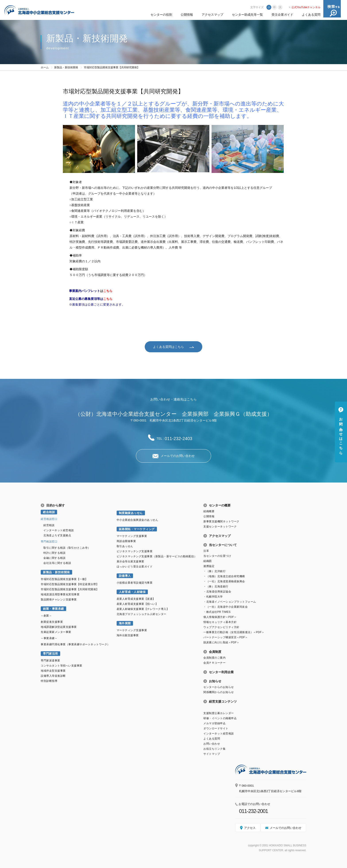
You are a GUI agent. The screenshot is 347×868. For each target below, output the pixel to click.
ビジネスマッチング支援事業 (135, 551)
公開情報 (187, 15)
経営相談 (49, 525)
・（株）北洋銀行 (214, 571)
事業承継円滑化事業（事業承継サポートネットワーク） (75, 644)
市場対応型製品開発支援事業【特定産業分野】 (70, 584)
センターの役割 (161, 15)
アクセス (250, 828)
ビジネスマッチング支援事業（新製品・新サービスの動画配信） (157, 556)
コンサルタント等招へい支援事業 (62, 665)
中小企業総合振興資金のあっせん (137, 520)
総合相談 (49, 512)
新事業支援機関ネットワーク (221, 521)
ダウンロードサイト (216, 728)
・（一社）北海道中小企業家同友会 (226, 607)
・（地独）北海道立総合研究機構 (224, 576)
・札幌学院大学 (213, 596)
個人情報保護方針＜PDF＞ (220, 617)
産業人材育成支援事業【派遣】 (136, 599)
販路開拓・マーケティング (137, 529)
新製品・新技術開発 (66, 67)
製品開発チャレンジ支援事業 (59, 599)
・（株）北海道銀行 (216, 586)
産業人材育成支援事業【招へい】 (137, 604)
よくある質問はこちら (168, 347)
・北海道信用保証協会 (217, 591)
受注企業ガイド (282, 15)
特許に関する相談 (54, 553)
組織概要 (209, 511)
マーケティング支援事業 (132, 536)
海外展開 (125, 623)
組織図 (208, 561)
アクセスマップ (212, 15)
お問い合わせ (212, 743)
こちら (108, 291)
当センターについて (223, 545)
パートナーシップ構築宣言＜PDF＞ (226, 637)
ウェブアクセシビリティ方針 (221, 627)
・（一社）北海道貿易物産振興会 (224, 581)
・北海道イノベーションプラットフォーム (230, 602)
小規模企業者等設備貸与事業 (135, 582)
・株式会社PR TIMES (217, 612)
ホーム (45, 67)
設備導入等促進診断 (53, 676)
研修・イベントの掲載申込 (220, 718)
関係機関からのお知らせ (219, 692)
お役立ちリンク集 (214, 749)
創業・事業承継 (53, 608)
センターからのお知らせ (219, 687)
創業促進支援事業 (52, 622)
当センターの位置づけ (217, 556)
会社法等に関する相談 (57, 563)
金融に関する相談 (54, 558)
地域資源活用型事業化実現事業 (60, 594)
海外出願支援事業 (128, 635)
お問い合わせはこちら (341, 434)
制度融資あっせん (131, 513)
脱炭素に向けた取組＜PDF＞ (221, 642)
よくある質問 (311, 15)
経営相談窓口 (49, 519)
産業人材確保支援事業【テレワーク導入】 (143, 609)
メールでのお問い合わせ (178, 456)
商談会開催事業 (126, 541)
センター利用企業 (221, 672)
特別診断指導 (49, 681)
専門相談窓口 (49, 541)
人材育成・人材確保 (132, 592)
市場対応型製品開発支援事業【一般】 (64, 579)
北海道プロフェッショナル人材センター (142, 614)
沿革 (206, 551)
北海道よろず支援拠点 (57, 535)
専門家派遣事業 (50, 660)
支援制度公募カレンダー (219, 713)
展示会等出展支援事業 (130, 561)
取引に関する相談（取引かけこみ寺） (67, 548)
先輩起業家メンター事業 (56, 632)
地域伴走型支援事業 (53, 671)
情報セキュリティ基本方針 (220, 622)
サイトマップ (212, 754)
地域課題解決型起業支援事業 (59, 627)
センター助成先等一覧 (247, 15)
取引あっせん (125, 546)
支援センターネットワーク (220, 526)
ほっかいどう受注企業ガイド (135, 566)
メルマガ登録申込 (214, 723)
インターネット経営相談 (59, 530)
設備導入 (125, 576)
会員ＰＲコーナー (214, 663)
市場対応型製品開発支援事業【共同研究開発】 (70, 589)
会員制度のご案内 (214, 657)
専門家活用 (50, 653)
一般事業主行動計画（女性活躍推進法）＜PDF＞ (234, 632)
